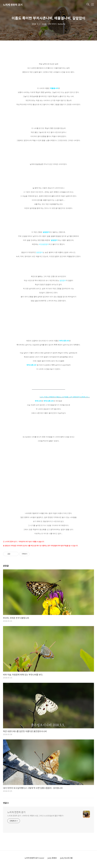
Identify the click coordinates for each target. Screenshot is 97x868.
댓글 (6, 803)
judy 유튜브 (52, 858)
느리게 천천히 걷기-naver (34, 858)
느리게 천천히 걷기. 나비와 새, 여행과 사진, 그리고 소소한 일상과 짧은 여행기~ (36, 816)
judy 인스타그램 (66, 858)
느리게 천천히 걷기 (13, 5)
